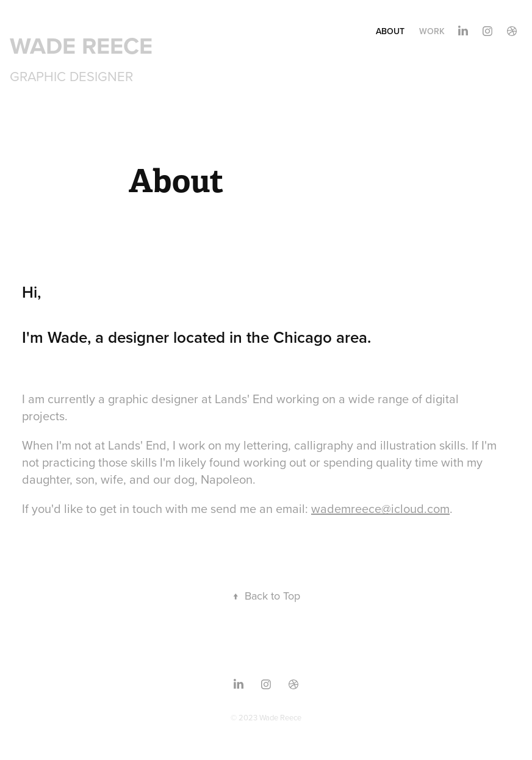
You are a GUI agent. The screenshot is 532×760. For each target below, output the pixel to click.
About (390, 31)
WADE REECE (81, 45)
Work (432, 31)
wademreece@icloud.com (380, 508)
